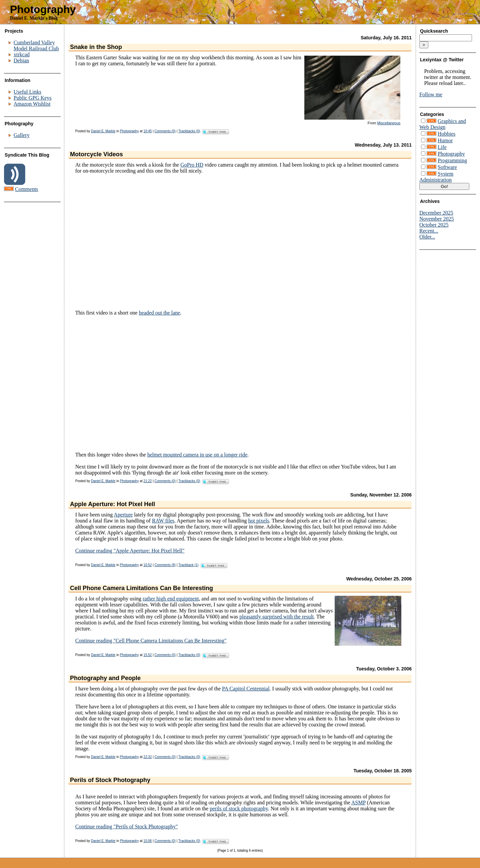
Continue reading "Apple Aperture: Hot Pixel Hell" (130, 551)
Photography (43, 9)
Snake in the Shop (96, 47)
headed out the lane (159, 313)
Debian (21, 60)
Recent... (429, 231)
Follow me (431, 94)
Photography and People (105, 678)
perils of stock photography (239, 809)
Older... (427, 237)
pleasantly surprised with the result (276, 617)
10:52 (147, 565)
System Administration (436, 177)
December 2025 (436, 213)
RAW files (163, 521)
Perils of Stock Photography (110, 780)
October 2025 (434, 225)
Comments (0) (165, 131)
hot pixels (259, 521)
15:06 (147, 841)
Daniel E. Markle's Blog (34, 18)
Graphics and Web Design (443, 124)
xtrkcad (22, 54)
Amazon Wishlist (32, 104)
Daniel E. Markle (103, 131)
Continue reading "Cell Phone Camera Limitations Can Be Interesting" (151, 641)
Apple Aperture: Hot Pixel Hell (112, 504)
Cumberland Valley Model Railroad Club (36, 45)
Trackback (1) (188, 565)
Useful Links (27, 92)
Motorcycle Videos (96, 154)
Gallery (22, 135)
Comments (26, 189)
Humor (445, 140)
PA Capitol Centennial (246, 689)
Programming (452, 160)
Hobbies (446, 134)
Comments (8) (165, 565)
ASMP (358, 803)
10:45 (147, 131)
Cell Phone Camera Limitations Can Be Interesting (141, 588)
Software (447, 167)
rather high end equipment (171, 599)
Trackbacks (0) (189, 131)
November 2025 (437, 219)
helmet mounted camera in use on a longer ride (197, 455)
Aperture (123, 515)
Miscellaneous (389, 123)
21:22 (147, 481)
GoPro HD (192, 165)
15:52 (147, 655)
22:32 (147, 757)
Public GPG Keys (33, 98)
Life (442, 147)
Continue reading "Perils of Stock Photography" (127, 827)
